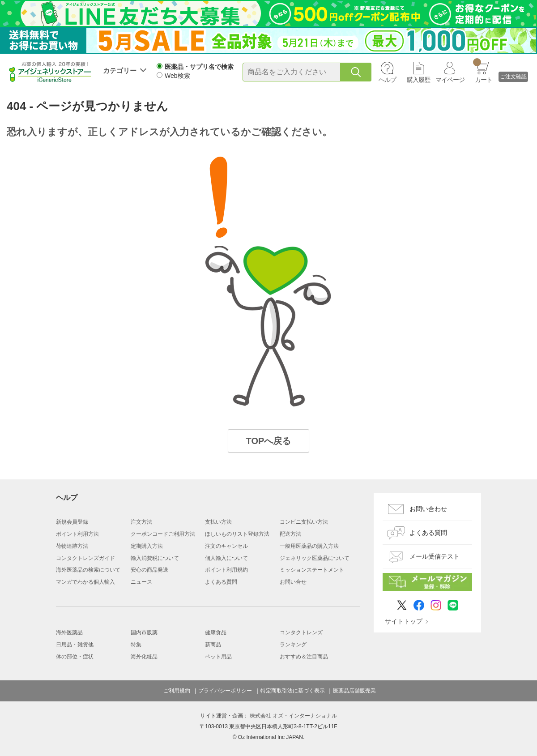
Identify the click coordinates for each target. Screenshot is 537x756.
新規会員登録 (72, 522)
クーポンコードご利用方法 (163, 534)
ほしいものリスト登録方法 (237, 534)
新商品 (213, 645)
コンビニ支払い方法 (304, 522)
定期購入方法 (147, 546)
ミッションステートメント (312, 570)
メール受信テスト (435, 556)
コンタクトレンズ (301, 632)
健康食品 (216, 632)
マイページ (450, 80)
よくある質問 (221, 582)
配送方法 (290, 534)
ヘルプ (387, 80)
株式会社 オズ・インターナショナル (293, 716)
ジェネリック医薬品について (315, 558)
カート (483, 71)
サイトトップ (404, 621)
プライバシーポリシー (225, 691)
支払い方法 (218, 522)
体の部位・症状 (75, 657)
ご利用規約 (177, 691)
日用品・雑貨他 (75, 645)
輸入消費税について (155, 558)
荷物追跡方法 (72, 546)
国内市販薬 (144, 632)
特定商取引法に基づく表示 (293, 691)
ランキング (293, 645)
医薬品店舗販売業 (354, 691)
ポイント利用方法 (77, 534)
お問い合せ (293, 582)
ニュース (141, 582)
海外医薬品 (69, 632)
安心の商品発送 (149, 570)
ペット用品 (218, 657)
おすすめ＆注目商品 (304, 657)
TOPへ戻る (269, 441)
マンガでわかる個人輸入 (85, 582)
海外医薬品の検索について (88, 570)
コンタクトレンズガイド (85, 558)
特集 (136, 645)
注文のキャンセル (226, 546)
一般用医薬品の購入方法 (309, 546)
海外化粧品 (144, 657)
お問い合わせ (428, 509)
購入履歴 (418, 80)
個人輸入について (226, 558)
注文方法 (141, 522)
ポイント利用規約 (226, 570)
